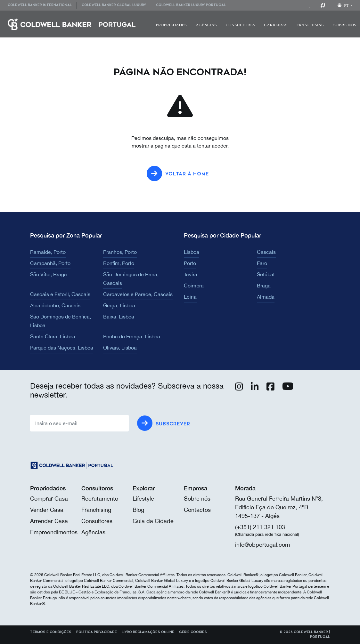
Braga (264, 286)
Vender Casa (47, 510)
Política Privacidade (97, 632)
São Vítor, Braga (49, 274)
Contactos (197, 510)
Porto (190, 263)
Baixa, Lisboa (119, 317)
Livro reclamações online (148, 632)
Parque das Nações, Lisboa (62, 348)
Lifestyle (143, 499)
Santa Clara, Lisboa (53, 336)
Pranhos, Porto (120, 252)
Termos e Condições (51, 632)
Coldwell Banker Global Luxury (114, 5)
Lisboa (192, 252)
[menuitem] (42, 5)
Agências (206, 25)
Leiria (190, 297)
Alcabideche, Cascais (55, 305)
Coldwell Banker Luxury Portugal (191, 5)
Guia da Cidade (153, 521)
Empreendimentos (54, 532)
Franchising (310, 25)
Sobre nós (197, 499)
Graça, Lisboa (119, 305)
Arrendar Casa (49, 521)
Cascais (266, 252)
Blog (138, 510)
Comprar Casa (49, 499)
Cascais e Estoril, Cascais (60, 294)
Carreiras (276, 25)
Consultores (241, 25)
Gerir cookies (193, 632)
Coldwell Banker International (40, 5)
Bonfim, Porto (119, 263)
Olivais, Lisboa (120, 348)
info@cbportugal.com (262, 545)
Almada (266, 297)
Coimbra (194, 286)
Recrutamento (100, 499)
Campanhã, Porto (50, 263)
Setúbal (266, 274)
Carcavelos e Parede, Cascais (138, 294)
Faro (262, 263)
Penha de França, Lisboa (132, 336)
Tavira (191, 274)
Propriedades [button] (171, 25)
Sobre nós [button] (345, 25)
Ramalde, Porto (48, 252)
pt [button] (344, 5)
